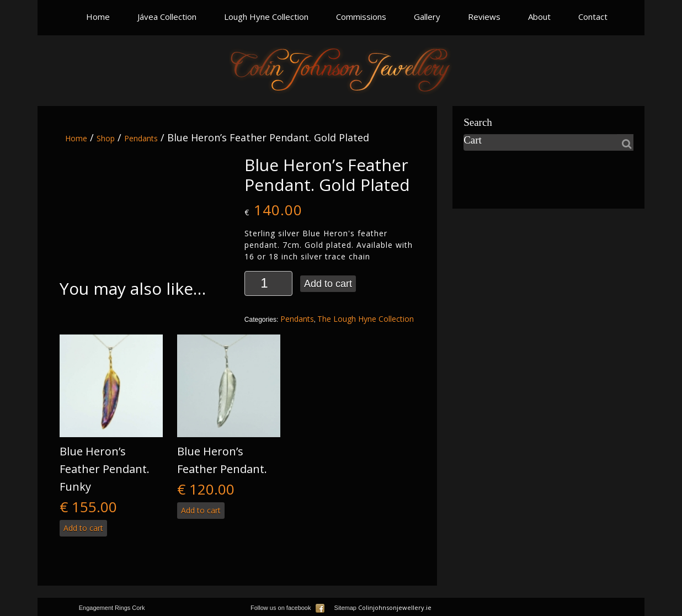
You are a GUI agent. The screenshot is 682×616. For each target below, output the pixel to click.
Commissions (361, 17)
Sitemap (345, 608)
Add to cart (328, 284)
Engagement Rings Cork (112, 608)
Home (98, 17)
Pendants (141, 138)
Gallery (427, 17)
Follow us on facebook (287, 608)
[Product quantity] (268, 283)
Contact (593, 17)
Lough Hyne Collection (266, 17)
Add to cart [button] (83, 528)
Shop (106, 138)
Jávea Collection (167, 17)
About (539, 17)
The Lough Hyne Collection (366, 319)
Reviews (484, 17)
